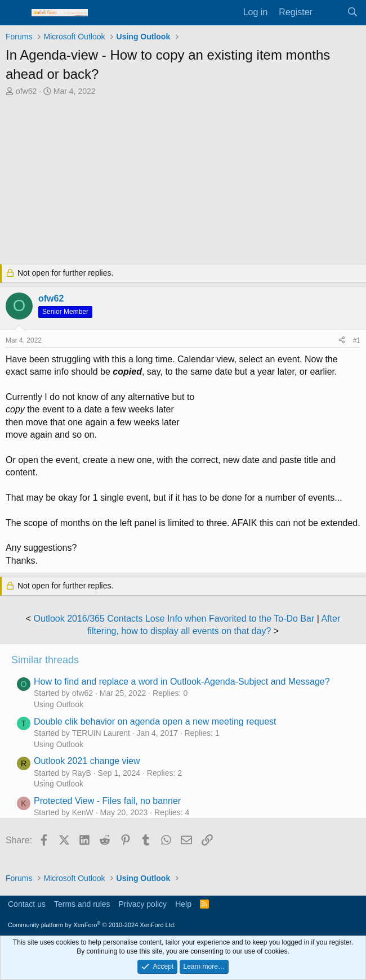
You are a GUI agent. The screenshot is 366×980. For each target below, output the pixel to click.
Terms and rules (82, 904)
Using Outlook (59, 704)
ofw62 (26, 91)
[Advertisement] (183, 182)
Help (183, 904)
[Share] (342, 341)
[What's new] (330, 12)
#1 (357, 340)
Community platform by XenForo (92, 925)
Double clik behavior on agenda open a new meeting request (155, 721)
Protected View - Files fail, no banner (107, 801)
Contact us (27, 904)
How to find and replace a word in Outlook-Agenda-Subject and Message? (182, 682)
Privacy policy (143, 904)
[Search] (352, 12)
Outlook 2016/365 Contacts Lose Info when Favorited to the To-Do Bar (174, 619)
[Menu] (15, 13)
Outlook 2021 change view (87, 761)
